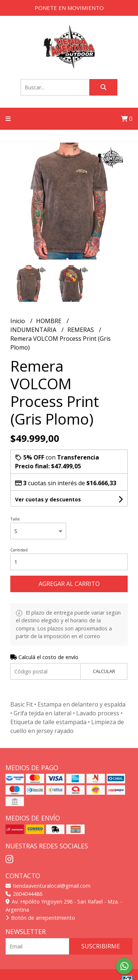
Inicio (18, 321)
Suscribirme (101, 946)
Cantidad (19, 550)
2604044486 (24, 894)
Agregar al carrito (69, 584)
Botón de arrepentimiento (40, 918)
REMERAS (81, 330)
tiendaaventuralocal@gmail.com (48, 886)
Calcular (104, 671)
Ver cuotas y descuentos (48, 499)
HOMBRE (49, 321)
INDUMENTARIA (34, 330)
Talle (15, 519)
